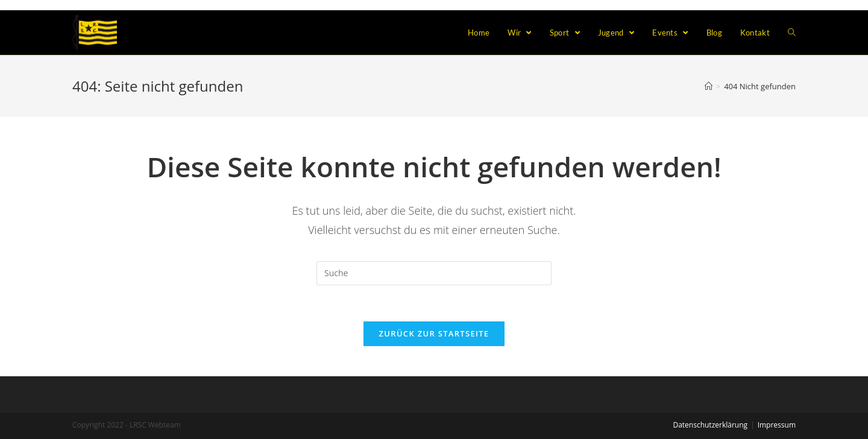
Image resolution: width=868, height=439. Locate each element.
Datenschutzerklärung (710, 425)
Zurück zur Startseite (434, 333)
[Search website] (792, 33)
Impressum (777, 425)
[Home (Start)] (709, 86)
